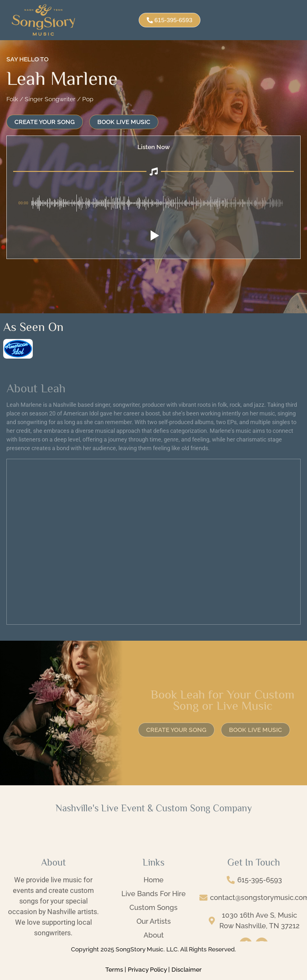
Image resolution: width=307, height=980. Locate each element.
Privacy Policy (147, 969)
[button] (153, 236)
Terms (114, 969)
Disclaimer (187, 969)
